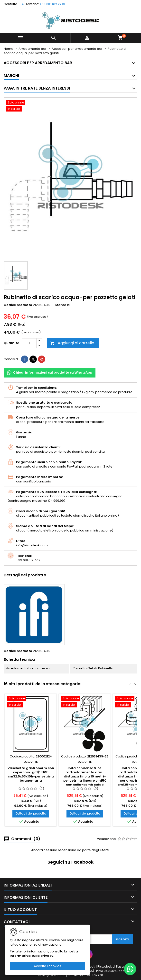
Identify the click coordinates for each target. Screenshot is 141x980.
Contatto (10, 4)
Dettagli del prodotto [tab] (25, 575)
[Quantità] (29, 343)
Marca (61, 305)
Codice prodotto (18, 305)
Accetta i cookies (47, 966)
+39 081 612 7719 (52, 4)
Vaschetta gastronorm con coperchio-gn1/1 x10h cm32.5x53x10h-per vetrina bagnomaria (31, 774)
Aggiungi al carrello (72, 343)
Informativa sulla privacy (32, 956)
